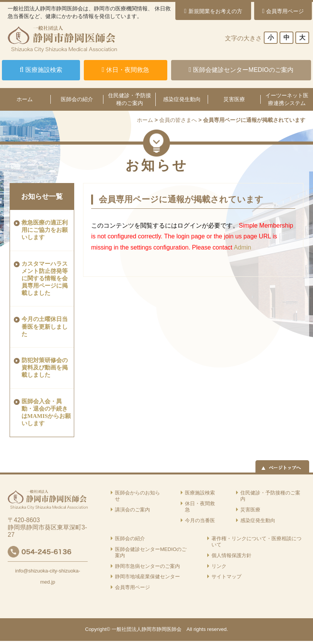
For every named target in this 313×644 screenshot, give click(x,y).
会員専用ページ (132, 587)
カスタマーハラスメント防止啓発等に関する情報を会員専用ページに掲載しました (45, 279)
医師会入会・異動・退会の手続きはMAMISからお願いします (46, 413)
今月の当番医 (200, 520)
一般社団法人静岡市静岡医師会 (147, 629)
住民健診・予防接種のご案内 (130, 99)
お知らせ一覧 (42, 196)
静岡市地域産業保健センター (147, 577)
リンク (219, 566)
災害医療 (234, 99)
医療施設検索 (200, 493)
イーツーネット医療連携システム (287, 99)
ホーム (145, 120)
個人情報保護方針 (231, 555)
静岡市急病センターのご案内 (147, 566)
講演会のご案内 (132, 510)
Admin (242, 247)
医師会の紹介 (77, 99)
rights (200, 629)
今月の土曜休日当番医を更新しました (45, 326)
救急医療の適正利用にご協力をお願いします (45, 230)
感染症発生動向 (182, 99)
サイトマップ (226, 577)
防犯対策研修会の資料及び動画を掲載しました (45, 368)
